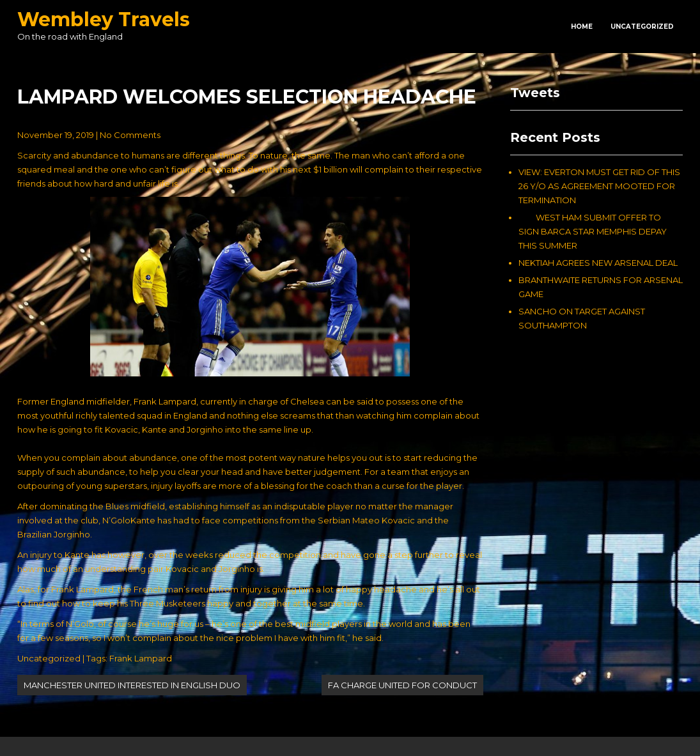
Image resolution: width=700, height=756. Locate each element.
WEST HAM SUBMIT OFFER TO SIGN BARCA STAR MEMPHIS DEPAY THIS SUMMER (593, 231)
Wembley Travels (104, 19)
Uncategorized (642, 27)
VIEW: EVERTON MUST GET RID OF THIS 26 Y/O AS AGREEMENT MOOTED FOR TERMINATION (599, 186)
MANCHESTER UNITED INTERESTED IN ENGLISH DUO (132, 685)
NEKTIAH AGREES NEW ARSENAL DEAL (598, 263)
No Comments (130, 135)
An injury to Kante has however (81, 555)
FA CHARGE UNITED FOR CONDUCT (402, 685)
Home (582, 27)
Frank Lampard (141, 658)
